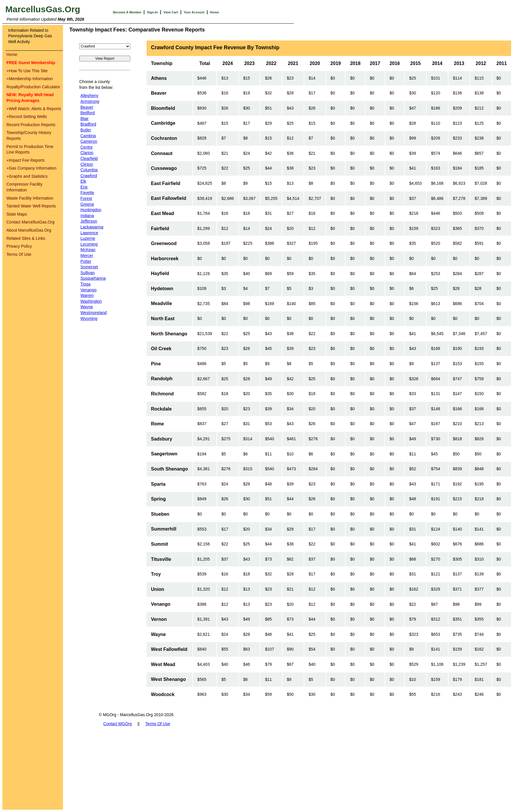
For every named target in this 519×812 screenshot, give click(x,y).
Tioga (86, 284)
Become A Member (127, 12)
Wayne (87, 307)
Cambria (88, 136)
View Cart (171, 12)
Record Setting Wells (27, 117)
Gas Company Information (31, 168)
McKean (88, 250)
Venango (88, 290)
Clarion (87, 153)
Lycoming (89, 244)
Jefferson (89, 221)
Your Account (194, 12)
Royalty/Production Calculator (33, 87)
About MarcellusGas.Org (29, 230)
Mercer (87, 256)
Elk (83, 181)
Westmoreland (94, 313)
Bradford (88, 124)
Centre (87, 147)
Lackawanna (92, 227)
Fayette (87, 193)
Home (215, 12)
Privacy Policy (19, 246)
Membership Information (30, 79)
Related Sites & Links (26, 238)
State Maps (17, 214)
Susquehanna (93, 278)
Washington (91, 301)
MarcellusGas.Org (43, 9)
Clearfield (89, 158)
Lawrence (89, 233)
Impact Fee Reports (25, 160)
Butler (86, 130)
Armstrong (90, 101)
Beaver (87, 107)
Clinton (87, 164)
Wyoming (89, 318)
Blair (85, 119)
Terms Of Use (19, 254)
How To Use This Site (27, 71)
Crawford (89, 176)
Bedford (88, 113)
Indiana (87, 216)
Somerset (89, 267)
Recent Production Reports (31, 125)
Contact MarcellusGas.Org (30, 222)
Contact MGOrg (117, 724)
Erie (84, 187)
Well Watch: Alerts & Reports (34, 109)
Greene (87, 204)
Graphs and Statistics (27, 176)
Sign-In (152, 12)
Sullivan (88, 273)
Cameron (89, 141)
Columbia (89, 170)
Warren (87, 295)
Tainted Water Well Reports (31, 206)
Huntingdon (91, 210)
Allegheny (89, 96)
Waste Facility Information (30, 198)
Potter (86, 261)
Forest (86, 198)
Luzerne (88, 238)
